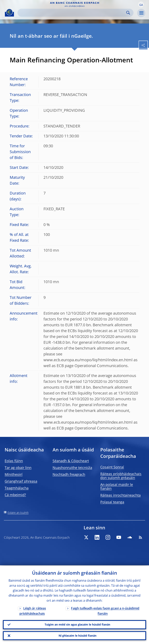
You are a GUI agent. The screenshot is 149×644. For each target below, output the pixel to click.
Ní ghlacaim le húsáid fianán (78, 635)
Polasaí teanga (112, 502)
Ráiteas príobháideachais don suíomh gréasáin (121, 476)
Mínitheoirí (14, 474)
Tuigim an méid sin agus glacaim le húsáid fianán (77, 624)
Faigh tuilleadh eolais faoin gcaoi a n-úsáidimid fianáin (105, 610)
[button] (141, 4)
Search (128, 13)
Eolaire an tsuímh (18, 513)
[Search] (72, 13)
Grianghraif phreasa (21, 481)
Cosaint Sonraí (112, 467)
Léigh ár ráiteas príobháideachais (33, 610)
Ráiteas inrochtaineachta (120, 495)
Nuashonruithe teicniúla (72, 468)
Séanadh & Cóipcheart (71, 461)
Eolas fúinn (14, 461)
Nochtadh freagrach (69, 474)
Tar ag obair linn (18, 468)
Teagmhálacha (17, 488)
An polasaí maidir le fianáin (117, 486)
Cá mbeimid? (15, 495)
